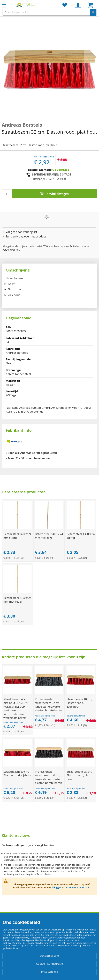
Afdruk (16, 948)
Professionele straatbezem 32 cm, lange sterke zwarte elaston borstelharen (48, 705)
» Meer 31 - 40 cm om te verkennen (29, 458)
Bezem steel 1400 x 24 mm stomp (17, 536)
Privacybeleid (50, 972)
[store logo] (27, 5)
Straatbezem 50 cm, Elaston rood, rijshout (17, 774)
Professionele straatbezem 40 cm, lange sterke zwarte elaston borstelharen (48, 777)
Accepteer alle (49, 956)
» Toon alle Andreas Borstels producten (31, 453)
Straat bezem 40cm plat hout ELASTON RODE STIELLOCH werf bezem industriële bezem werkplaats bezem (16, 708)
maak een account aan (78, 888)
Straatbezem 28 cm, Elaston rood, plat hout (79, 775)
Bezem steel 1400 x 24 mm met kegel (49, 536)
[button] (9, 70)
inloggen (57, 888)
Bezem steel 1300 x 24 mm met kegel (17, 600)
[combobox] (49, 12)
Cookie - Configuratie (49, 964)
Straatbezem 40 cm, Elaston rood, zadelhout (79, 703)
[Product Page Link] (17, 528)
